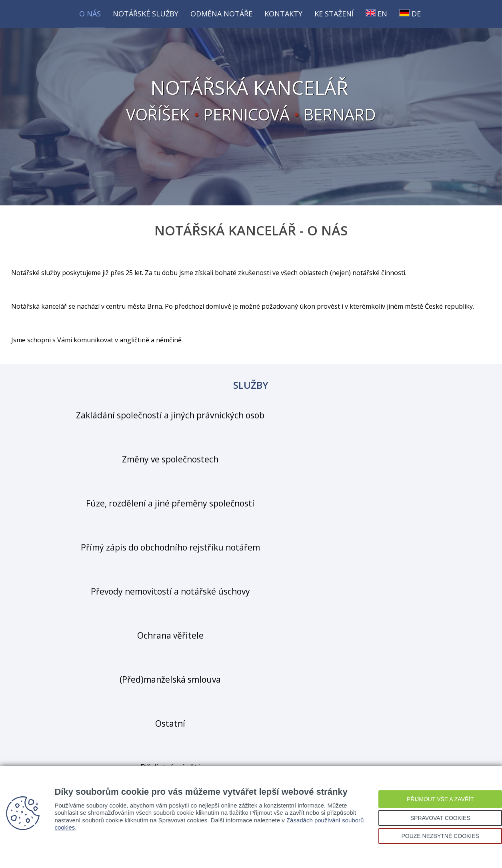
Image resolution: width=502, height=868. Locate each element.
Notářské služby (146, 14)
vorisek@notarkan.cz (283, 617)
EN (377, 14)
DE (410, 14)
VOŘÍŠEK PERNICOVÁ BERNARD (251, 102)
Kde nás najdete (251, 699)
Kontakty (283, 14)
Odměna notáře (221, 14)
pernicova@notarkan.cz (286, 638)
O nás (90, 14)
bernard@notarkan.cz (284, 659)
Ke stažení (334, 14)
